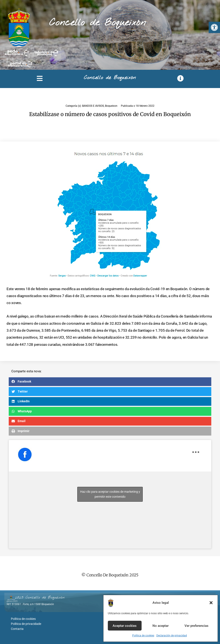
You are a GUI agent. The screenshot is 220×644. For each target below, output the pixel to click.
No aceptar (161, 626)
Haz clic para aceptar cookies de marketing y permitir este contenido (110, 494)
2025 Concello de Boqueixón (40, 597)
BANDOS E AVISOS (93, 106)
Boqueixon (111, 106)
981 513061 (14, 604)
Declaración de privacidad (172, 636)
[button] (214, 27)
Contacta (17, 628)
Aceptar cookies (125, 626)
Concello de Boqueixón (97, 23)
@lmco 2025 (12, 601)
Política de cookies (143, 636)
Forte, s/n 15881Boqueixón (38, 604)
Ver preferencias (196, 626)
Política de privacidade (26, 623)
